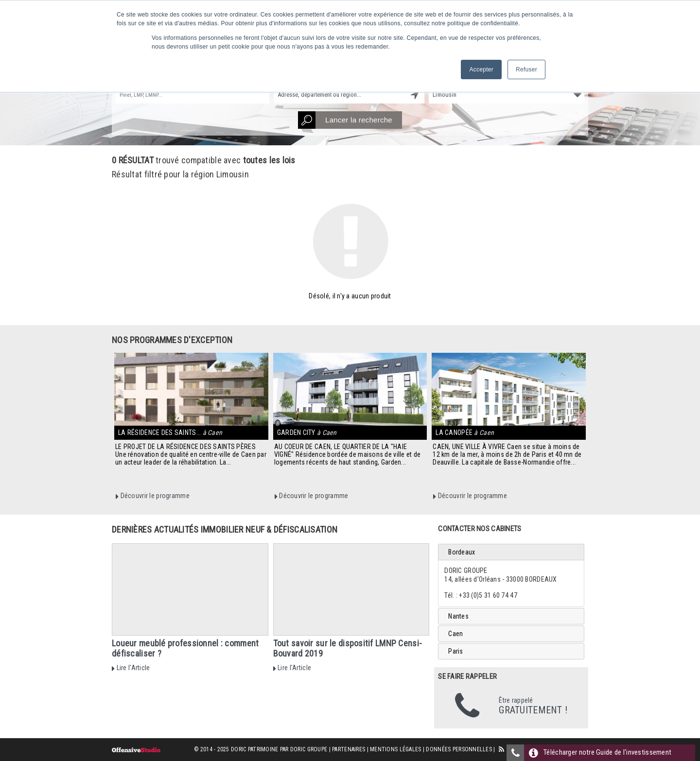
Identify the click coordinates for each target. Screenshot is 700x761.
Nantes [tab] (458, 616)
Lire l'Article (131, 668)
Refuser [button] (526, 69)
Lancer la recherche (345, 120)
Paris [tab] (455, 651)
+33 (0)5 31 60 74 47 (488, 595)
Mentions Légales (395, 749)
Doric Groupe (309, 749)
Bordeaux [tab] (462, 552)
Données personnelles (459, 749)
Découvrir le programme (153, 496)
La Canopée (465, 432)
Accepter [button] (481, 69)
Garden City (307, 432)
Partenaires (349, 749)
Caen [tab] (455, 634)
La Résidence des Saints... (170, 432)
